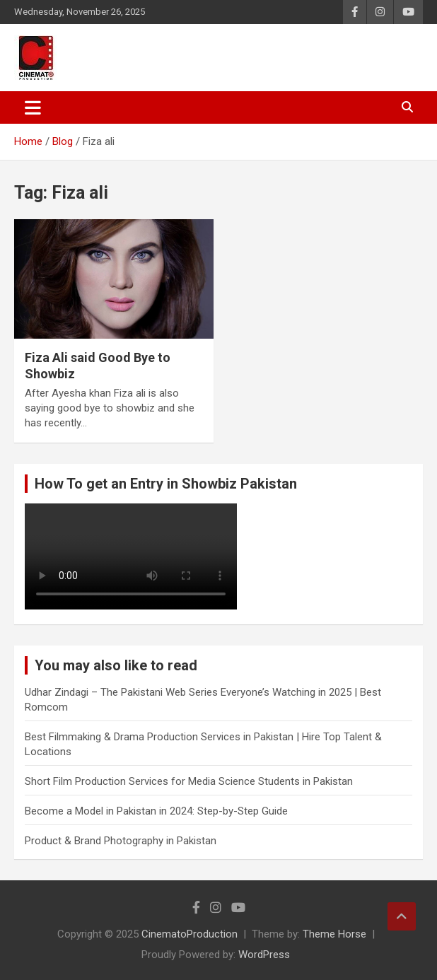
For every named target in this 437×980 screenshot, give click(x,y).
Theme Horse (334, 934)
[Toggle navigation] (33, 107)
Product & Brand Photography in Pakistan (121, 841)
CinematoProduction (190, 934)
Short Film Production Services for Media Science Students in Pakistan (189, 781)
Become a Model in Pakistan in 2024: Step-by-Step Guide (156, 811)
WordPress (264, 955)
